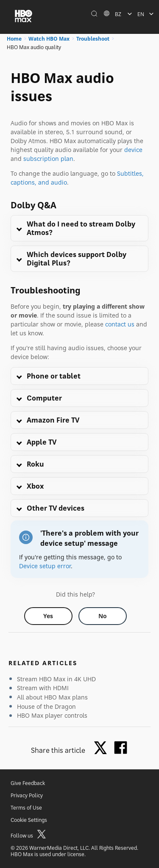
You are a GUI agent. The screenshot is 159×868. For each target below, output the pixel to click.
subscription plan (48, 159)
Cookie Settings (29, 820)
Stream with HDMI (43, 688)
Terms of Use (26, 808)
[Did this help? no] (103, 616)
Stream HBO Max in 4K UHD (56, 679)
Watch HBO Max (49, 39)
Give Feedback (28, 783)
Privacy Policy (27, 795)
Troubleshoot (93, 39)
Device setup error (45, 566)
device (133, 150)
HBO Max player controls (52, 715)
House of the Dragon (46, 706)
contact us (120, 324)
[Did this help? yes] (48, 616)
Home (14, 39)
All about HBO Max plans (52, 697)
